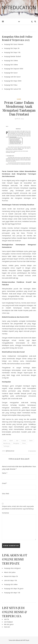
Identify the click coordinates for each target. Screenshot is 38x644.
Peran (24, 443)
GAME (19, 99)
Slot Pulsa (14, 85)
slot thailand (8, 622)
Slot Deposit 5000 (17, 69)
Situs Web (6, 493)
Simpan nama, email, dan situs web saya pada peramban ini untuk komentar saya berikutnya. (18, 508)
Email (4, 483)
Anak (5, 441)
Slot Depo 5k (15, 48)
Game (31, 441)
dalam (11, 441)
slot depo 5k (13, 576)
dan (17, 441)
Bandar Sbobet (16, 56)
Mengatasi (16, 443)
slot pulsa (12, 572)
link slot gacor (9, 624)
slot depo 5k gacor (17, 588)
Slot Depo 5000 (16, 81)
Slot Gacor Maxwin (17, 44)
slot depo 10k (12, 580)
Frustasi (24, 441)
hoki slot (7, 627)
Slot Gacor (14, 73)
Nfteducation (19, 7)
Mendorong (7, 443)
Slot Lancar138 (16, 89)
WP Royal (26, 640)
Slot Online (14, 60)
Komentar (6, 513)
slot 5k (6, 619)
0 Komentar (32, 451)
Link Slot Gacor (16, 77)
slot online (14, 584)
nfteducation (10, 451)
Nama (5, 473)
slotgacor (17, 568)
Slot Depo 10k (15, 52)
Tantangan (6, 446)
